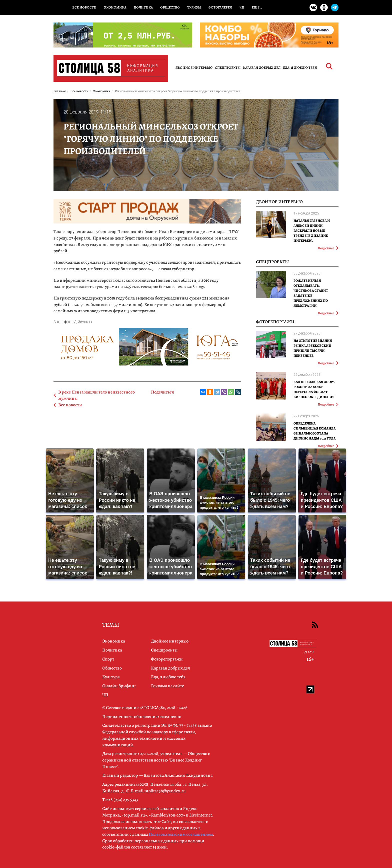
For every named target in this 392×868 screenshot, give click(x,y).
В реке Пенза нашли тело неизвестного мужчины (96, 395)
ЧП (242, 7)
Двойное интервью (194, 68)
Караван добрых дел (262, 68)
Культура (111, 677)
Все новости (84, 7)
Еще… (257, 7)
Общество (170, 7)
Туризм (194, 7)
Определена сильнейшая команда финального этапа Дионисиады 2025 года (315, 431)
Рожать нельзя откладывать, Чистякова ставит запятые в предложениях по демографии (311, 293)
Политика (143, 7)
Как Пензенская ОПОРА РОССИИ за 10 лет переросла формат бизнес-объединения (314, 389)
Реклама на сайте (167, 686)
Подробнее (328, 248)
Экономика (115, 7)
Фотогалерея (220, 7)
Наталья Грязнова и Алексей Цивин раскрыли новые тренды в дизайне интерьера (312, 231)
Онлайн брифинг (119, 686)
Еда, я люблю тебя (300, 68)
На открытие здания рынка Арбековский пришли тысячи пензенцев (313, 348)
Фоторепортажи (275, 322)
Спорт (108, 659)
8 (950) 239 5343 (124, 799)
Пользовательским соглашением (181, 834)
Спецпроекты (228, 68)
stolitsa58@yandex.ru (165, 791)
